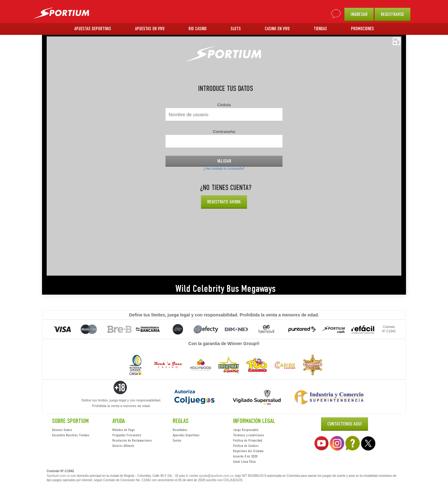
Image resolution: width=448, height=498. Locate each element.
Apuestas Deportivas (186, 435)
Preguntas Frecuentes (127, 435)
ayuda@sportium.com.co (216, 476)
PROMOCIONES (362, 29)
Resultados (180, 430)
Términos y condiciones (249, 435)
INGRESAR (359, 14)
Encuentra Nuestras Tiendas (71, 435)
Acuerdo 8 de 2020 (245, 456)
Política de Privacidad (248, 440)
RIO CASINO (198, 29)
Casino (177, 440)
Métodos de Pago (124, 430)
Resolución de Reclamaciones (132, 440)
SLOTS (236, 29)
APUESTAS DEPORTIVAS (93, 29)
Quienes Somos (62, 430)
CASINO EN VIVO (277, 29)
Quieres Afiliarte (123, 446)
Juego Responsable (246, 430)
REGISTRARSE (392, 14)
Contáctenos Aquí (345, 424)
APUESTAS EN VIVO (150, 29)
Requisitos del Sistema (248, 451)
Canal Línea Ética (244, 462)
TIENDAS (320, 29)
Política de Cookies (246, 446)
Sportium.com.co (58, 476)
